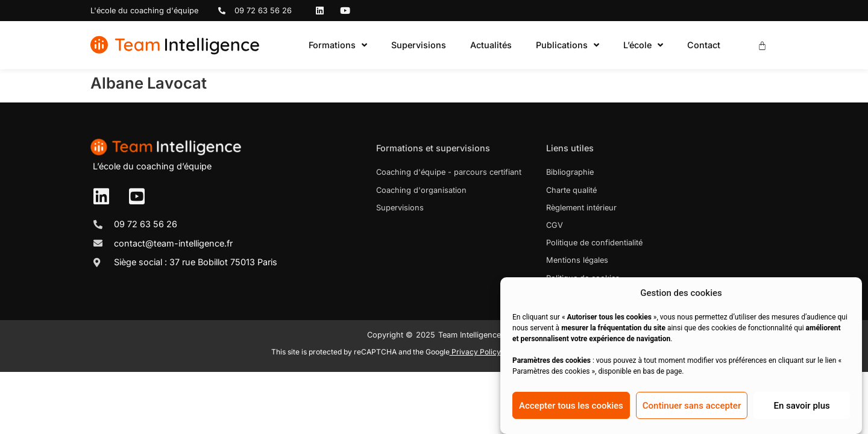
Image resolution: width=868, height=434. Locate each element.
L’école (643, 45)
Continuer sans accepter (692, 406)
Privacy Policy (475, 352)
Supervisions (419, 45)
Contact (704, 45)
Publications (568, 45)
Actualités (491, 45)
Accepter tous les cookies (571, 406)
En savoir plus (801, 406)
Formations (338, 45)
